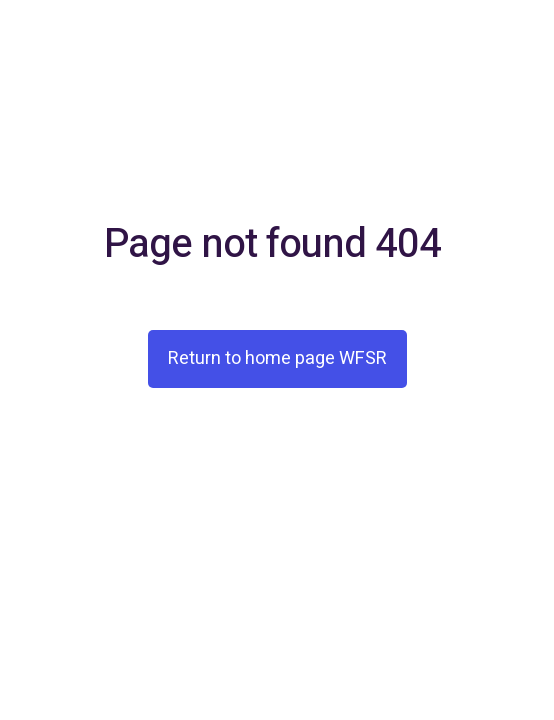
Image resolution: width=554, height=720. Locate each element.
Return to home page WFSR (277, 358)
